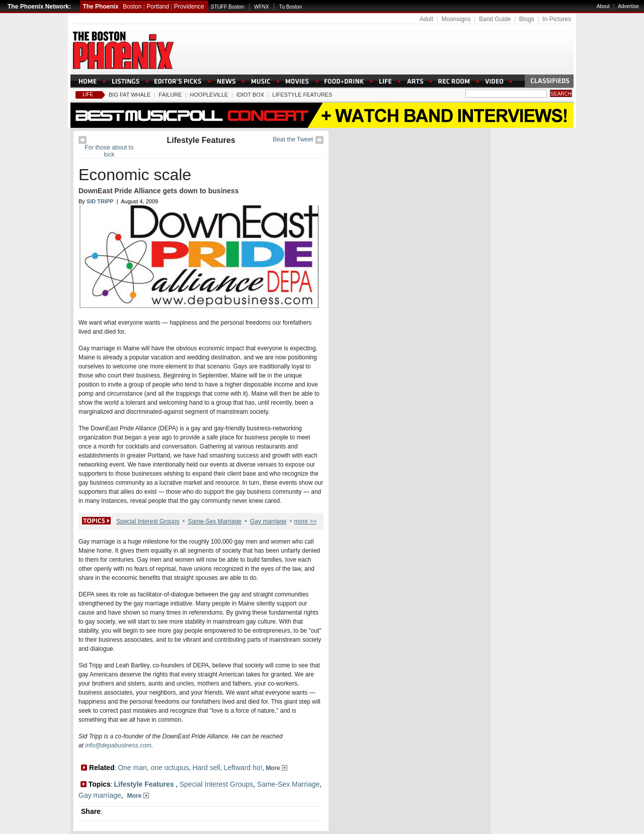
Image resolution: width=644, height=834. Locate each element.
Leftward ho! (243, 768)
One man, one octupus (153, 768)
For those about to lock (109, 151)
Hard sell (206, 768)
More (276, 768)
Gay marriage (268, 521)
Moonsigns (456, 19)
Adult (426, 19)
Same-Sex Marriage (215, 521)
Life (88, 94)
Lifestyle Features (302, 95)
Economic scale (135, 175)
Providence (189, 7)
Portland (158, 7)
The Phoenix (100, 7)
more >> (306, 521)
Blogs (527, 19)
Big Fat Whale (130, 95)
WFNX (261, 7)
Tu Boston (291, 7)
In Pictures (557, 19)
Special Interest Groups (148, 521)
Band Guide (495, 19)
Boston (132, 7)
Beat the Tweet (293, 139)
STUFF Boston (227, 7)
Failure (171, 95)
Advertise (628, 6)
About (603, 6)
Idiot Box (250, 95)
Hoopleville (209, 95)
